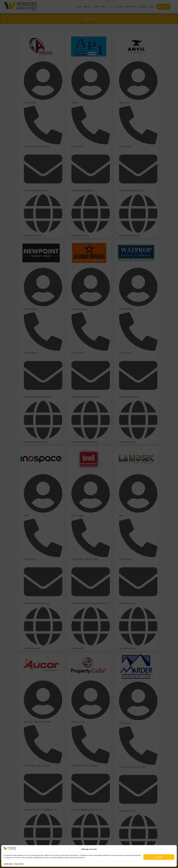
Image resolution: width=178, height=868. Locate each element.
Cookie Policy (8, 864)
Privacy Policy (19, 864)
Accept (159, 857)
